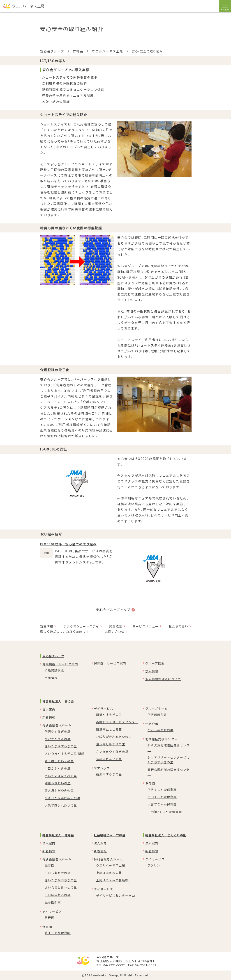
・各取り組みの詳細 (55, 102)
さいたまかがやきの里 (61, 880)
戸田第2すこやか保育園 (165, 812)
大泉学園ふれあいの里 (61, 805)
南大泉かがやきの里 (59, 790)
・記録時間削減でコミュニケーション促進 (72, 89)
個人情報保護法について (163, 679)
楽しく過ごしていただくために (63, 631)
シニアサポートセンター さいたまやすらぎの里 (169, 760)
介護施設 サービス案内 (60, 664)
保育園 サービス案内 (110, 663)
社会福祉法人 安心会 (58, 701)
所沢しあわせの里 (161, 730)
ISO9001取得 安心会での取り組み (68, 544)
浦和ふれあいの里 (58, 783)
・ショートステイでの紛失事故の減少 (69, 77)
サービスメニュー (145, 626)
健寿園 (50, 865)
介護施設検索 (54, 670)
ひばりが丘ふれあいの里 (62, 798)
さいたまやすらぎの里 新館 (65, 754)
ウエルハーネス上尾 (107, 51)
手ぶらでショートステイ (81, 626)
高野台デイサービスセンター (117, 722)
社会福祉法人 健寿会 (58, 835)
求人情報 (152, 671)
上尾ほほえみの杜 (109, 873)
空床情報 (51, 678)
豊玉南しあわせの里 (59, 761)
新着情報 (47, 626)
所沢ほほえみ (157, 715)
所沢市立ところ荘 (109, 729)
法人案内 (49, 709)
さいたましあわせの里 (61, 887)
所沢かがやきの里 (58, 739)
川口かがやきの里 (58, 768)
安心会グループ (52, 51)
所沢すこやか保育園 (162, 790)
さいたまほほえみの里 (61, 776)
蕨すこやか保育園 (58, 933)
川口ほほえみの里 (58, 895)
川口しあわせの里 (58, 873)
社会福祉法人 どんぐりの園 (166, 835)
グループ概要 (155, 663)
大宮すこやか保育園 (162, 804)
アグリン (154, 865)
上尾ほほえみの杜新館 (112, 880)
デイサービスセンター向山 (115, 895)
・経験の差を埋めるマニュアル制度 (67, 95)
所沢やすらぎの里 (58, 731)
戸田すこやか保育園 (162, 797)
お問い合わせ (115, 631)
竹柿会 (78, 51)
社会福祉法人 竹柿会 (110, 835)
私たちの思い (178, 626)
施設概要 (116, 626)
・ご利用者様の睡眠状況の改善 (64, 83)
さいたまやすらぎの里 (61, 746)
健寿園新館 (53, 902)
